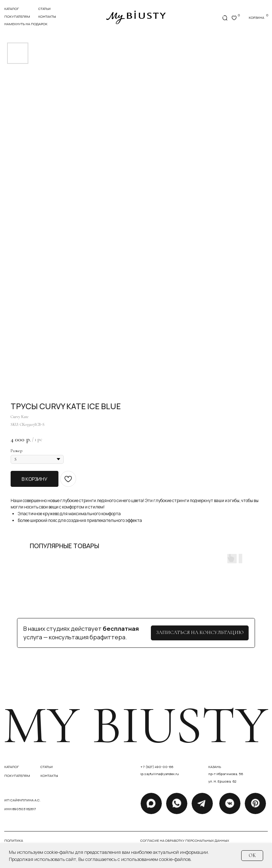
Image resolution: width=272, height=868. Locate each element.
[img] (136, 17)
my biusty (135, 725)
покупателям (17, 16)
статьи (44, 9)
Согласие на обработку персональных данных (185, 841)
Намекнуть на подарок (26, 24)
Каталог (12, 9)
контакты (47, 16)
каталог (12, 767)
